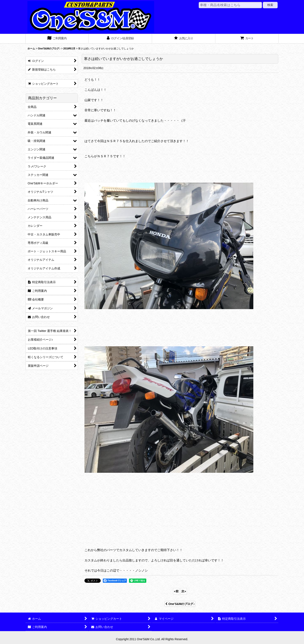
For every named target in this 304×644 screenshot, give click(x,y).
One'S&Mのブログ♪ (180, 604)
